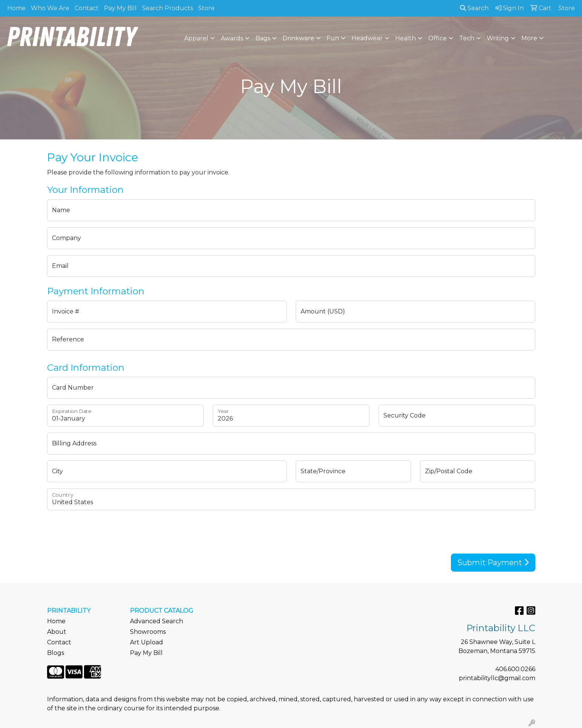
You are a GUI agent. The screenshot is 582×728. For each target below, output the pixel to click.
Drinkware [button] (298, 38)
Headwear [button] (367, 38)
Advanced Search (157, 621)
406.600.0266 (515, 669)
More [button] (529, 38)
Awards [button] (232, 38)
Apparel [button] (196, 38)
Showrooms (148, 632)
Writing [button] (498, 38)
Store (206, 8)
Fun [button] (333, 38)
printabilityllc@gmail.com (497, 678)
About (57, 632)
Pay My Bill (120, 8)
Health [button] (406, 38)
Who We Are (50, 8)
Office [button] (438, 38)
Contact (87, 8)
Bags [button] (263, 38)
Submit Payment (493, 563)
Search (474, 8)
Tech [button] (467, 38)
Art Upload (147, 642)
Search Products (167, 8)
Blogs (56, 653)
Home (16, 8)
